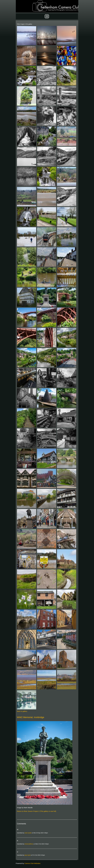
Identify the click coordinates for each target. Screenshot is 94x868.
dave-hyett (27, 855)
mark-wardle (28, 833)
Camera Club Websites (32, 863)
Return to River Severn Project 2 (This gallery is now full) (37, 811)
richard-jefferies (29, 844)
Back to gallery (22, 711)
